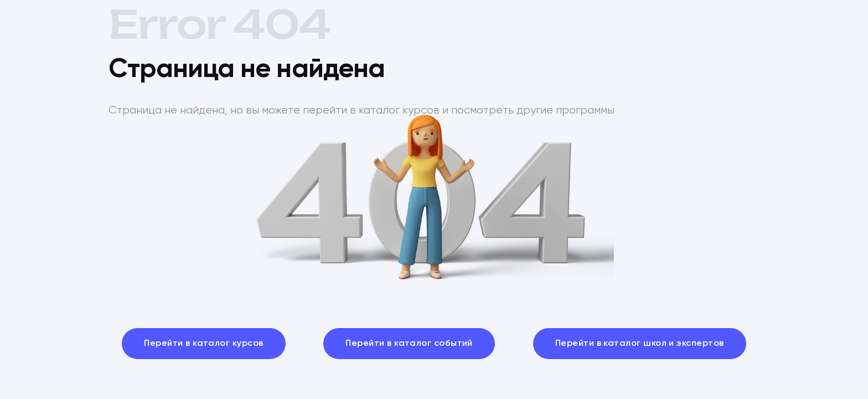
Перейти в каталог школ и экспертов (640, 344)
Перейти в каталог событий (409, 344)
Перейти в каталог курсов (203, 344)
